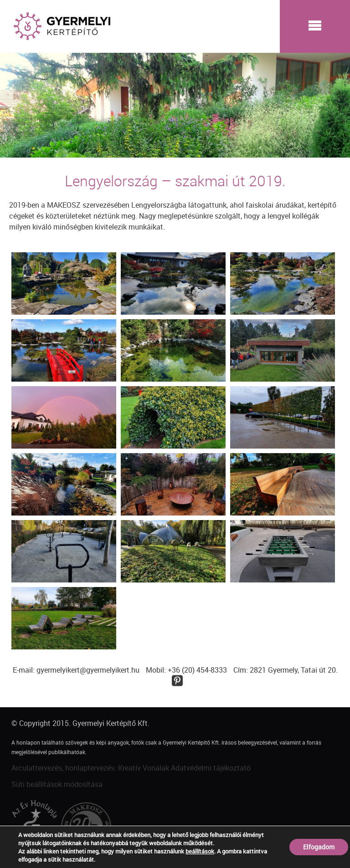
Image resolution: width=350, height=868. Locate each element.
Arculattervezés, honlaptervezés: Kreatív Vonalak (90, 768)
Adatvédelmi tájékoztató (211, 768)
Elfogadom (319, 847)
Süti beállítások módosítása (57, 784)
